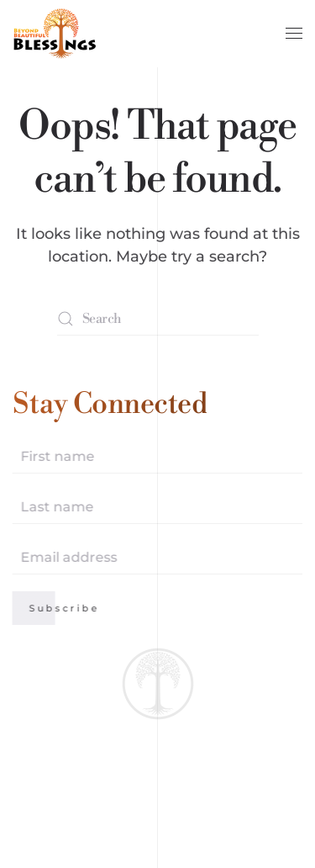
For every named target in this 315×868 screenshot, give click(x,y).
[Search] (158, 319)
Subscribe (64, 608)
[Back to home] (55, 34)
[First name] (157, 457)
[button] (294, 34)
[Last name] (157, 507)
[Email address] (157, 558)
